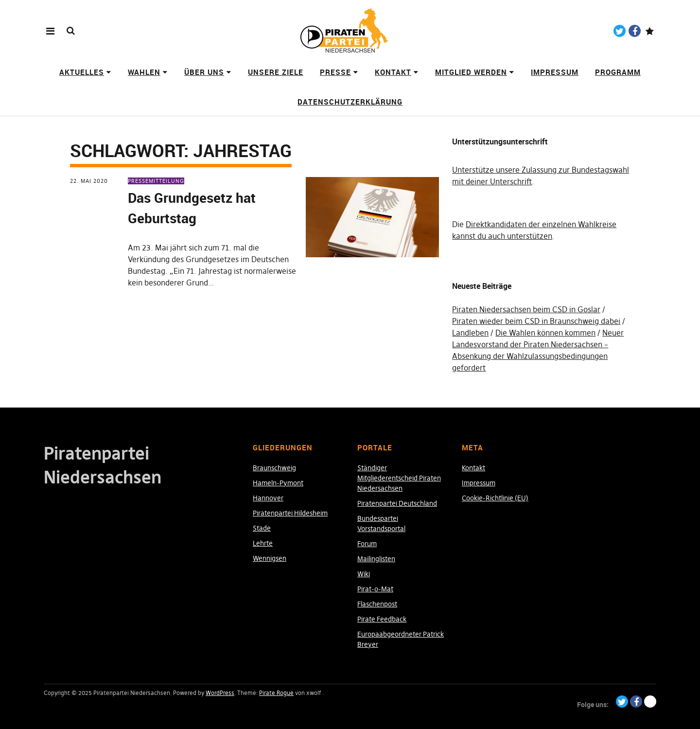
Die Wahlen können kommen (545, 333)
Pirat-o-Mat (375, 589)
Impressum (555, 72)
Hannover (268, 498)
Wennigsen (270, 558)
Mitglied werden (471, 72)
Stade (262, 528)
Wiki (364, 574)
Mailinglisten (376, 559)
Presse (335, 72)
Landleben (470, 333)
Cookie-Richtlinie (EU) (495, 498)
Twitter (620, 31)
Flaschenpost (377, 604)
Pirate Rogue (276, 693)
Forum (367, 544)
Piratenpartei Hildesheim (290, 513)
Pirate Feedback (382, 619)
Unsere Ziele (276, 72)
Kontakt (393, 72)
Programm (618, 72)
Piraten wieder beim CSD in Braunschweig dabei (536, 321)
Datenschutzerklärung (350, 102)
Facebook (635, 31)
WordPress (220, 693)
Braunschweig (274, 468)
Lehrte (263, 543)
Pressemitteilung (156, 181)
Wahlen (144, 72)
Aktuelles (82, 72)
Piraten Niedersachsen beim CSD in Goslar (526, 309)
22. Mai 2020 (89, 181)
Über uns (204, 72)
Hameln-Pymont (278, 483)
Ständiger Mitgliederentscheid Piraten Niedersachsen (399, 478)
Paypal (650, 31)
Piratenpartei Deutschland (397, 503)
